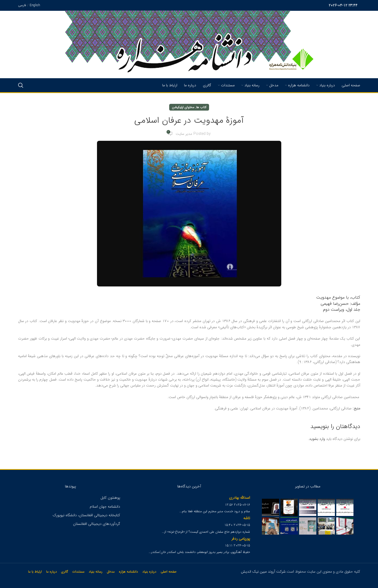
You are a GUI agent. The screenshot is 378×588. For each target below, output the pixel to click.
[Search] (21, 85)
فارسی (22, 5)
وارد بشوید (317, 439)
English (35, 5)
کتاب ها (201, 107)
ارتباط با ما (35, 572)
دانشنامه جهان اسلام (105, 507)
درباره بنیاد (149, 572)
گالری (65, 572)
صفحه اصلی (169, 572)
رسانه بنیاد (96, 572)
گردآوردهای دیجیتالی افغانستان (97, 524)
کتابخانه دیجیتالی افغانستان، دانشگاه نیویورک (86, 515)
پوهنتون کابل (110, 498)
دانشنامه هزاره (128, 572)
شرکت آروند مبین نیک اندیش (263, 572)
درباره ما (51, 572)
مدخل (111, 572)
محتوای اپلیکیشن (183, 107)
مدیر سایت (184, 134)
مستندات (78, 572)
